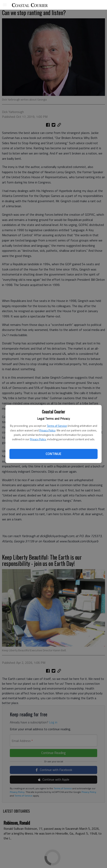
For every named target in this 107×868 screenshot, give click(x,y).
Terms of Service (57, 426)
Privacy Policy (47, 430)
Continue (53, 454)
